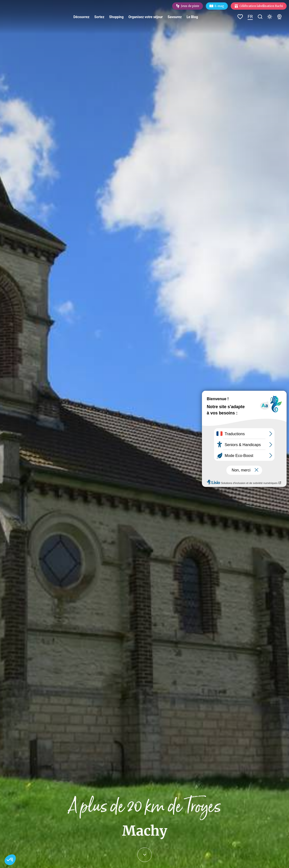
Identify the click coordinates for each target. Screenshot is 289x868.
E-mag (219, 6)
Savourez (175, 17)
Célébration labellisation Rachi (261, 6)
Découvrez (81, 17)
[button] (10, 860)
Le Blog (192, 17)
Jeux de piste (190, 6)
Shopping (116, 17)
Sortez (99, 17)
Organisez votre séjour (146, 17)
